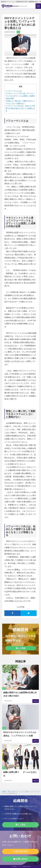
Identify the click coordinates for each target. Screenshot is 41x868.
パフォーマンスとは (14, 91)
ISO (18, 32)
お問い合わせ (20, 859)
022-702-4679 (20, 851)
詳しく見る (21, 825)
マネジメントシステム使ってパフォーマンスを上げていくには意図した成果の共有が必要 (20, 96)
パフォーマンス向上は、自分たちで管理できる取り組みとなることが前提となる (20, 108)
